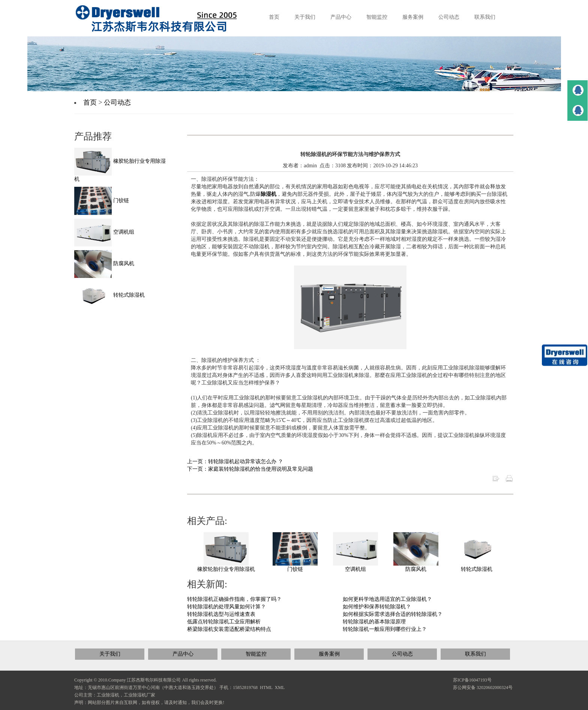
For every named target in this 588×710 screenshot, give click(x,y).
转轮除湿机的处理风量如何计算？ (226, 607)
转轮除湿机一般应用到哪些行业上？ (385, 629)
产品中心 (183, 654)
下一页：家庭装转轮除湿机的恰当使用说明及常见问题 (250, 469)
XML (280, 687)
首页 (90, 102)
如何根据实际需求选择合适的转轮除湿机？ (393, 614)
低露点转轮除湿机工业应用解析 (224, 622)
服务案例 (329, 654)
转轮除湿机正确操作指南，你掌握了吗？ (234, 599)
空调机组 (355, 569)
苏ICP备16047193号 (472, 680)
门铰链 (295, 569)
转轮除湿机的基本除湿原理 (374, 622)
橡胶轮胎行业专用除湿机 (226, 569)
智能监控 (256, 654)
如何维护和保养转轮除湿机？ (377, 607)
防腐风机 (416, 569)
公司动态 (117, 102)
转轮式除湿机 (477, 569)
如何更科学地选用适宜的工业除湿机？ (387, 599)
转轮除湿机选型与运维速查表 (221, 614)
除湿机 (268, 194)
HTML (266, 687)
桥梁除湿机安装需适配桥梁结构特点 (229, 629)
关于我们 (110, 654)
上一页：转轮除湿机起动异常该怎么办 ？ (235, 462)
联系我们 (475, 654)
